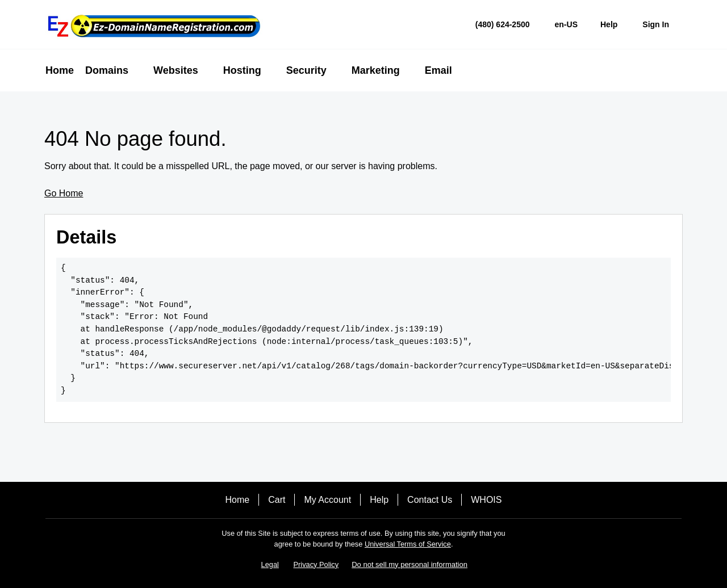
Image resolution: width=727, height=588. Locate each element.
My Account (327, 500)
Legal (270, 564)
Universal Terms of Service (408, 544)
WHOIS (486, 500)
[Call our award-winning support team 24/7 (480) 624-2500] (609, 25)
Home (238, 500)
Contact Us (430, 500)
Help (379, 500)
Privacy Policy (316, 564)
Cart (277, 500)
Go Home (64, 193)
